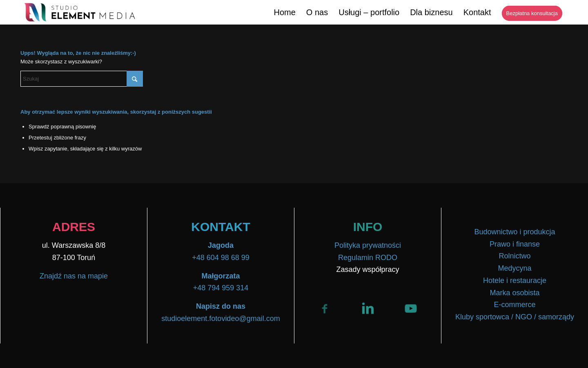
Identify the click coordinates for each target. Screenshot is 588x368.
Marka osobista (514, 293)
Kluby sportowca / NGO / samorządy (515, 317)
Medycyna (514, 268)
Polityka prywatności (368, 245)
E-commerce (514, 305)
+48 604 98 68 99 (221, 258)
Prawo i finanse (515, 244)
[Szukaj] (82, 79)
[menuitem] (284, 12)
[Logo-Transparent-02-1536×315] (80, 12)
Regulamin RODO (368, 258)
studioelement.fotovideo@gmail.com (220, 319)
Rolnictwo (514, 256)
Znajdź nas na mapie (74, 276)
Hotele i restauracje (515, 280)
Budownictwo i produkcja (514, 232)
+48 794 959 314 (221, 288)
